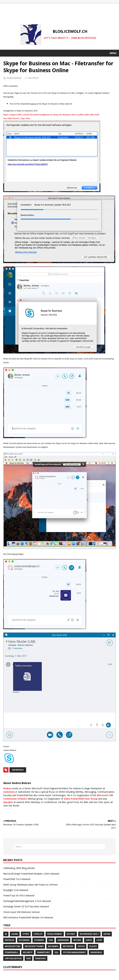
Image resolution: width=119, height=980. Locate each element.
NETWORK (68, 946)
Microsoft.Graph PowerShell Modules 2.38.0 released (31, 874)
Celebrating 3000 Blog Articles (19, 868)
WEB (28, 958)
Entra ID (10, 940)
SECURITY (28, 952)
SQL (56, 952)
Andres (7, 788)
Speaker (8, 802)
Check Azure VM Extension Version (22, 912)
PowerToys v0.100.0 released (19, 895)
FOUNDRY (39, 940)
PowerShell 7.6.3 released (17, 879)
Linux (89, 940)
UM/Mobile (18, 770)
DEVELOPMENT (55, 934)
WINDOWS (40, 958)
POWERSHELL (12, 952)
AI (6, 934)
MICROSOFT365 (13, 946)
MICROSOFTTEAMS (34, 946)
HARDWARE (63, 940)
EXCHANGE (24, 940)
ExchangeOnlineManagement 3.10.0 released (27, 901)
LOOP (99, 940)
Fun (51, 940)
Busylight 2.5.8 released (16, 890)
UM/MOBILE (96, 952)
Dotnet (71, 934)
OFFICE (81, 946)
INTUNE (77, 940)
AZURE (15, 934)
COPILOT (38, 934)
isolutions (9, 792)
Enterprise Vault (89, 934)
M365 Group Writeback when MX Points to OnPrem (31, 885)
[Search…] (59, 847)
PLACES (93, 946)
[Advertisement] (60, 11)
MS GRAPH (53, 946)
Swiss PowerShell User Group (81, 799)
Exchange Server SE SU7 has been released (26, 906)
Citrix (26, 934)
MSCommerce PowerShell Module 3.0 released (28, 917)
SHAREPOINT (44, 952)
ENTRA (107, 934)
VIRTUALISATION (13, 958)
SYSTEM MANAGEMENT (74, 952)
